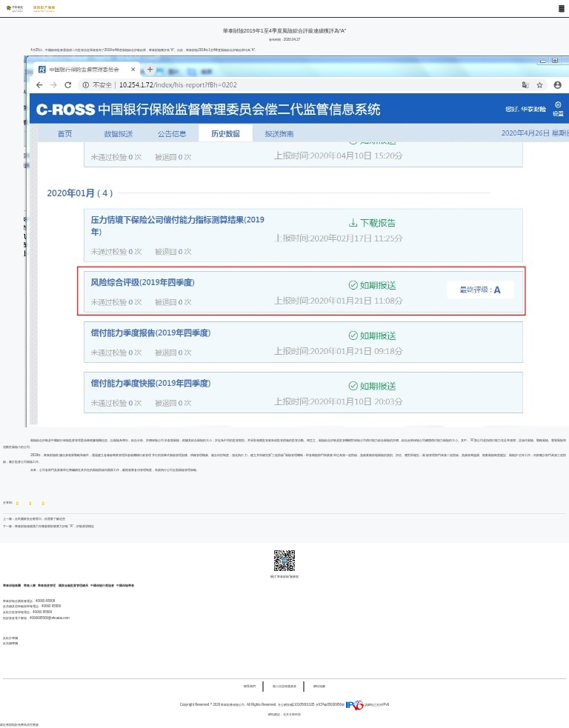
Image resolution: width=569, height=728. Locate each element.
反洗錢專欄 (10, 643)
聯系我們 (250, 686)
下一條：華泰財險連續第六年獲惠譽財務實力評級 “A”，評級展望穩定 (49, 526)
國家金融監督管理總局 (73, 585)
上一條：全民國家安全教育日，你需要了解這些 (34, 519)
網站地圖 (319, 686)
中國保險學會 (125, 585)
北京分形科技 (292, 714)
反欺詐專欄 (10, 638)
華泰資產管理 (47, 585)
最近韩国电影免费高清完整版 (19, 725)
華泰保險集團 (12, 585)
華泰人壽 (30, 585)
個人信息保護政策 (284, 686)
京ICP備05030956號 (330, 705)
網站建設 (274, 714)
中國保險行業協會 (102, 585)
